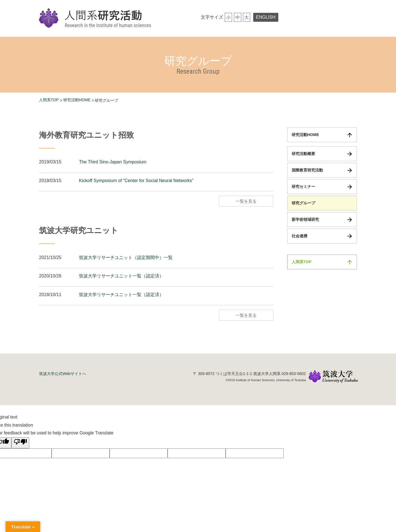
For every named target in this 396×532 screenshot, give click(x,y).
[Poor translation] (20, 443)
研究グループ (303, 203)
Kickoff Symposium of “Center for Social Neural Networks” (136, 181)
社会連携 (300, 236)
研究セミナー (303, 187)
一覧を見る (246, 201)
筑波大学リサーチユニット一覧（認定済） (121, 276)
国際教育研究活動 (307, 170)
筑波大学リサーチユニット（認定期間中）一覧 (126, 257)
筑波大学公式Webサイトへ (63, 374)
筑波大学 (333, 377)
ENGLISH (266, 17)
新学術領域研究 (305, 219)
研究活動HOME (77, 100)
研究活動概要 (303, 154)
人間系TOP (49, 100)
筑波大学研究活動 (96, 18)
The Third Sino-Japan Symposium (113, 162)
